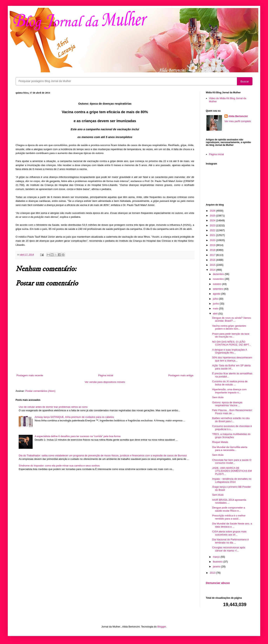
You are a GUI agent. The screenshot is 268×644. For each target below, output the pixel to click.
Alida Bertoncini (238, 116)
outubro (218, 284)
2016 (213, 260)
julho (216, 299)
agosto (217, 294)
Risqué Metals (220, 442)
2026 (213, 211)
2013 (213, 573)
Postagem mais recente (30, 375)
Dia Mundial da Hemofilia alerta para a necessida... (230, 449)
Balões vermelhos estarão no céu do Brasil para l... (231, 420)
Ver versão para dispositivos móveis (105, 382)
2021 (213, 235)
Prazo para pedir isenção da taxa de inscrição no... (231, 335)
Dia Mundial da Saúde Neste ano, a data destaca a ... (232, 525)
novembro (219, 279)
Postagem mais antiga (181, 375)
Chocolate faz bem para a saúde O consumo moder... (232, 462)
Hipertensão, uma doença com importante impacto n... (229, 391)
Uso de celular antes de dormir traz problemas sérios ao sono (53, 407)
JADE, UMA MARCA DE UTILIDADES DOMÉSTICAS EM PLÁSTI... (232, 471)
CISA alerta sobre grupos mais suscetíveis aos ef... (229, 533)
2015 (213, 265)
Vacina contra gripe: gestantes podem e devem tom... (229, 327)
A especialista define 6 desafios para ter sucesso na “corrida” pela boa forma (77, 436)
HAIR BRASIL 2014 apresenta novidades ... (229, 501)
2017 (213, 255)
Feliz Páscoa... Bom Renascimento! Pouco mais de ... (232, 412)
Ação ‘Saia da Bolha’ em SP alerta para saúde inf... (231, 367)
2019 (213, 245)
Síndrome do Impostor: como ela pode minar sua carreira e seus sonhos (59, 466)
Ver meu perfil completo (238, 121)
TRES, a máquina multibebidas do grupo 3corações (231, 436)
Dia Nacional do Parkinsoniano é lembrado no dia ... (230, 541)
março (217, 557)
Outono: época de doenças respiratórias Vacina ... (227, 404)
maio (216, 308)
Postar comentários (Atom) (40, 391)
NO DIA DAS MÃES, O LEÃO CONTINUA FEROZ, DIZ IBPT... (231, 343)
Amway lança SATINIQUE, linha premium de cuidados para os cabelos (74, 417)
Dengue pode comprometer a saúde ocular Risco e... (228, 509)
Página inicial (106, 375)
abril (216, 314)
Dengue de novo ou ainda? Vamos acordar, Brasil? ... (231, 319)
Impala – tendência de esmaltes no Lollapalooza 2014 (232, 480)
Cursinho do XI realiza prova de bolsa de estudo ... (230, 383)
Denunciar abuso (218, 583)
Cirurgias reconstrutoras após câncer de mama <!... (229, 549)
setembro (218, 289)
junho (216, 304)
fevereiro (218, 562)
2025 (213, 216)
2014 (213, 270)
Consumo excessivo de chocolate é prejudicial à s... (232, 428)
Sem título (218, 397)
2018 (213, 250)
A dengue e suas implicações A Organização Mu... (229, 351)
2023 (213, 225)
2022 (213, 230)
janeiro (217, 567)
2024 (213, 220)
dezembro (219, 274)
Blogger (162, 627)
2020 (213, 240)
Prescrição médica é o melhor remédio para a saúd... (229, 517)
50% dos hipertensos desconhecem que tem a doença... (232, 359)
